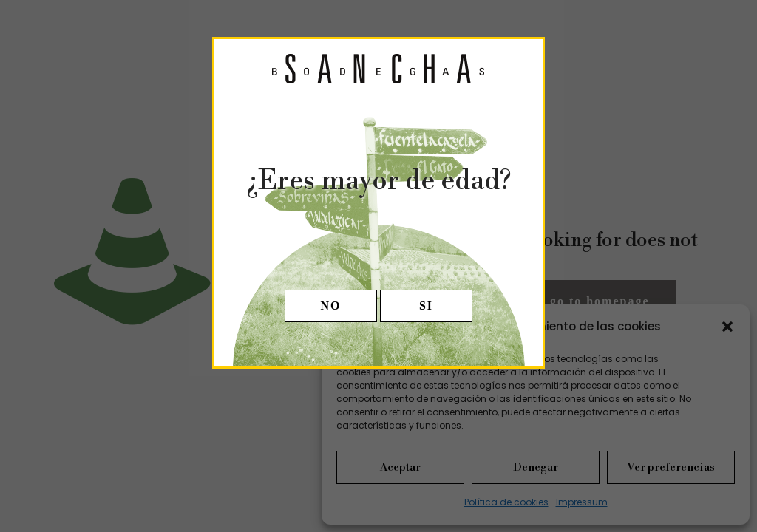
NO (331, 306)
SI (426, 306)
